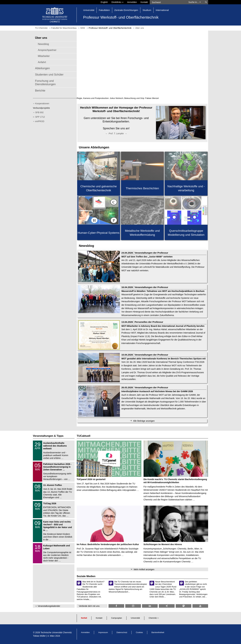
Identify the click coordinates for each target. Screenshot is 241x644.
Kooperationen (42, 103)
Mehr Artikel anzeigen (144, 569)
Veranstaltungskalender (49, 606)
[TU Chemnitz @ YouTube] (200, 606)
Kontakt (144, 2)
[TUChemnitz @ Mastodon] (184, 606)
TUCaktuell (84, 436)
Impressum (103, 632)
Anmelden (132, 2)
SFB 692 (39, 112)
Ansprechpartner (47, 50)
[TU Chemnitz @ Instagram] (133, 606)
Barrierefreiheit (158, 632)
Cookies (139, 632)
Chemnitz (153, 618)
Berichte (40, 91)
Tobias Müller (39, 636)
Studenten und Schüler (49, 75)
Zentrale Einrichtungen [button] (126, 10)
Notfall (84, 618)
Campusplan (117, 618)
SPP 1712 (40, 117)
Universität (135, 618)
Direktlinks (117, 2)
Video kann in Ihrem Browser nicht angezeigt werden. (142, 64)
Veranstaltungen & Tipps (48, 436)
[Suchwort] (168, 2)
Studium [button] (147, 10)
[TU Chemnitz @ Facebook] (116, 606)
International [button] (162, 10)
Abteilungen (42, 68)
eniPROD (40, 121)
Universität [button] (89, 10)
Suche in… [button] (195, 2)
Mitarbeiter (44, 56)
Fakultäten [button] (104, 10)
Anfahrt (42, 62)
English (104, 2)
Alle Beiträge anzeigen (144, 421)
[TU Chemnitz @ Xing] (167, 606)
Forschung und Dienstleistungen (45, 83)
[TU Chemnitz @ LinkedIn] (150, 606)
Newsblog (43, 44)
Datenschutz (122, 632)
